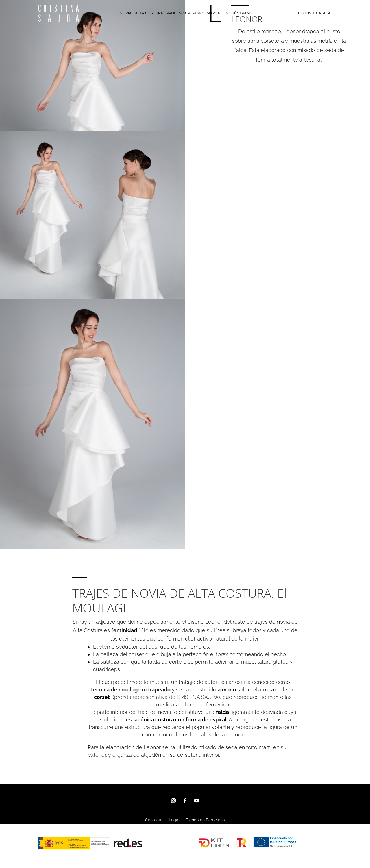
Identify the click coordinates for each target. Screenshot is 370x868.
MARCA (213, 13)
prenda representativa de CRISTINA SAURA (166, 697)
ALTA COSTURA (149, 13)
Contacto (154, 820)
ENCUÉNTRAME (238, 13)
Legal (174, 820)
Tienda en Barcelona (205, 820)
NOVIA (126, 13)
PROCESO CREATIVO (185, 13)
